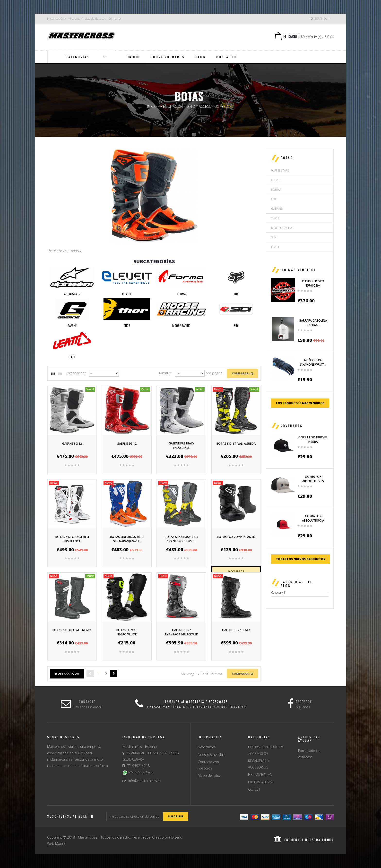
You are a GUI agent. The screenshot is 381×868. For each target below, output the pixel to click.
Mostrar (165, 373)
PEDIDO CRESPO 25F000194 (313, 283)
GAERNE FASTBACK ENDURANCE (182, 446)
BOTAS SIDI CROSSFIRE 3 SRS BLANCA (72, 539)
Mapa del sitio (209, 775)
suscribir (176, 816)
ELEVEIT (127, 294)
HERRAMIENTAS (260, 774)
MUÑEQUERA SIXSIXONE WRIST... (313, 362)
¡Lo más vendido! (298, 270)
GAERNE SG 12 (72, 444)
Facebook (304, 702)
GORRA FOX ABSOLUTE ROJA (313, 518)
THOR (127, 325)
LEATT (72, 357)
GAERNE (72, 325)
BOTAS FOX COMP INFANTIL (236, 537)
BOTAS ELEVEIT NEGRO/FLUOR (127, 632)
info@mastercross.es (145, 781)
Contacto (87, 702)
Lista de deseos (94, 19)
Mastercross (88, 837)
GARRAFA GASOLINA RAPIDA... (313, 323)
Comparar (115, 19)
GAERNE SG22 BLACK (236, 630)
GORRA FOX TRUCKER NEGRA (313, 439)
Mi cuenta (74, 19)
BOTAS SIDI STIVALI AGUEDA (236, 444)
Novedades (291, 426)
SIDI (236, 325)
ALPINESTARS (72, 294)
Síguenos (303, 707)
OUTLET (254, 789)
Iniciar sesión (55, 19)
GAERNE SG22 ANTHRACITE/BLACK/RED (181, 632)
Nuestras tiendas (211, 755)
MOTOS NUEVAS (261, 782)
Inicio (152, 106)
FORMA (182, 294)
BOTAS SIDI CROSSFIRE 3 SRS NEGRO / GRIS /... (182, 539)
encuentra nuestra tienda (304, 840)
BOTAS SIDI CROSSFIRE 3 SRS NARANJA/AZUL (127, 539)
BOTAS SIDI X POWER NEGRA (72, 630)
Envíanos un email (87, 707)
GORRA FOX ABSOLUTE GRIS (313, 479)
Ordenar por (76, 373)
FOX (236, 294)
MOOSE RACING (181, 325)
